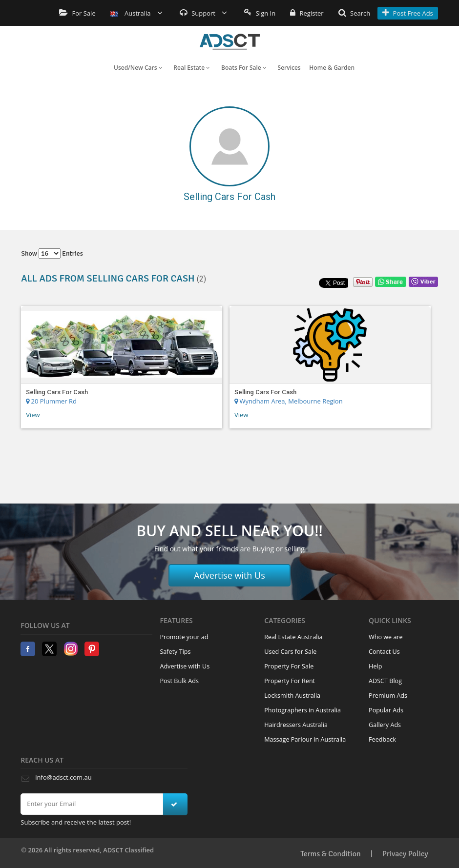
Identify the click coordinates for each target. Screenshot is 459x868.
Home (230, 42)
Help (375, 666)
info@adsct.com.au (63, 777)
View (33, 415)
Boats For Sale (244, 68)
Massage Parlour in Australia (305, 739)
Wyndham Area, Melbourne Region (289, 401)
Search (355, 13)
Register (307, 13)
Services (289, 68)
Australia (136, 13)
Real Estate (192, 68)
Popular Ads (386, 710)
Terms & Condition (331, 854)
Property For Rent (290, 681)
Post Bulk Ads (179, 681)
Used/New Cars (138, 68)
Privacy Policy (405, 854)
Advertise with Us (229, 575)
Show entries (52, 253)
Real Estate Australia (293, 637)
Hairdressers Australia (296, 725)
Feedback (382, 739)
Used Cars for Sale (290, 652)
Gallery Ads (385, 725)
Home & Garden (332, 68)
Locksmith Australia (292, 696)
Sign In (260, 13)
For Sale (77, 13)
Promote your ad (184, 637)
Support (204, 13)
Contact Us (384, 652)
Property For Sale (289, 666)
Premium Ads (388, 696)
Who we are (386, 637)
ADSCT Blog (385, 681)
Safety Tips (175, 652)
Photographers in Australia (303, 710)
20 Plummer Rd (51, 401)
